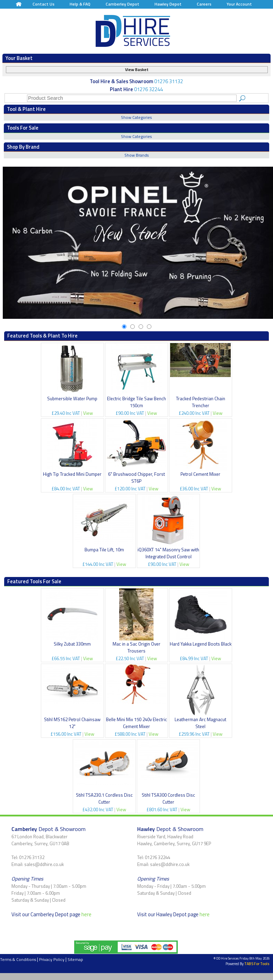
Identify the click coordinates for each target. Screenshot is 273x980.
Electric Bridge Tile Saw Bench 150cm (136, 402)
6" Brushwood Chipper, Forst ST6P (136, 478)
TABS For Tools (257, 964)
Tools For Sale (23, 128)
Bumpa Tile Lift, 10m (104, 550)
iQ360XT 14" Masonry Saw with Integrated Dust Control (168, 553)
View (88, 413)
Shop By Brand (23, 147)
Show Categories (136, 117)
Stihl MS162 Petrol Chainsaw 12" (72, 723)
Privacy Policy (52, 959)
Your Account (239, 4)
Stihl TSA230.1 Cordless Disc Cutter (104, 798)
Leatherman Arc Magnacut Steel (200, 723)
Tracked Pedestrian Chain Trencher (201, 402)
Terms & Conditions (18, 959)
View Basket (137, 69)
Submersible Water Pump (72, 399)
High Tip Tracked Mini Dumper (72, 474)
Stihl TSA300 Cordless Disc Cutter (168, 798)
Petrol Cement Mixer (200, 474)
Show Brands (136, 155)
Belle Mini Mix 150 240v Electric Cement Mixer (136, 723)
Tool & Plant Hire (26, 109)
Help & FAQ (80, 4)
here (86, 914)
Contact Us (43, 4)
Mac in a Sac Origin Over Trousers (136, 647)
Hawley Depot (168, 4)
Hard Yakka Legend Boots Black (201, 644)
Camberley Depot (122, 4)
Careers (204, 4)
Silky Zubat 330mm (72, 644)
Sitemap (75, 959)
